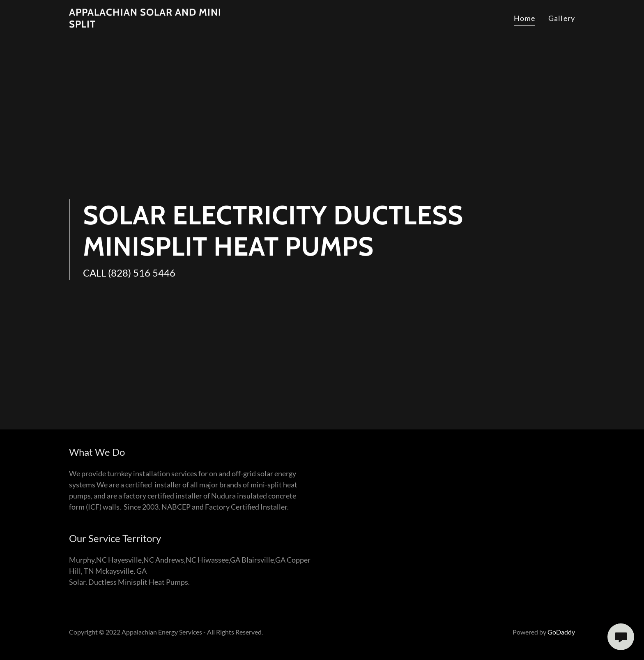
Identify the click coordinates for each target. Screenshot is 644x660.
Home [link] (525, 18)
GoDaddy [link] (561, 632)
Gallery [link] (562, 18)
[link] (146, 25)
